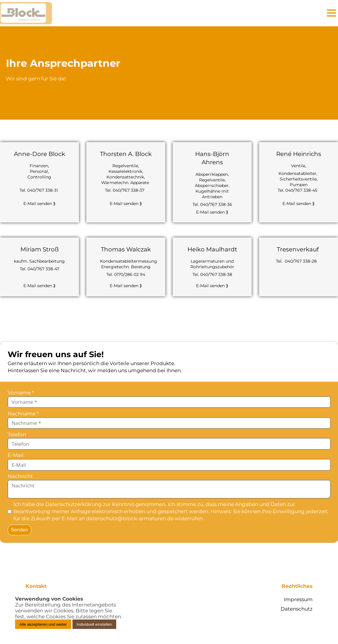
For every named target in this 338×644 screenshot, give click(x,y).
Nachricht (20, 476)
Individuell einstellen (94, 624)
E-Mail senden (39, 204)
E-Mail (16, 455)
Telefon (17, 435)
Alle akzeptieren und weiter (43, 624)
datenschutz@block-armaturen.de (130, 518)
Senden (20, 530)
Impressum (298, 599)
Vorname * (21, 393)
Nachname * (23, 414)
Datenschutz (297, 609)
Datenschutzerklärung (73, 504)
